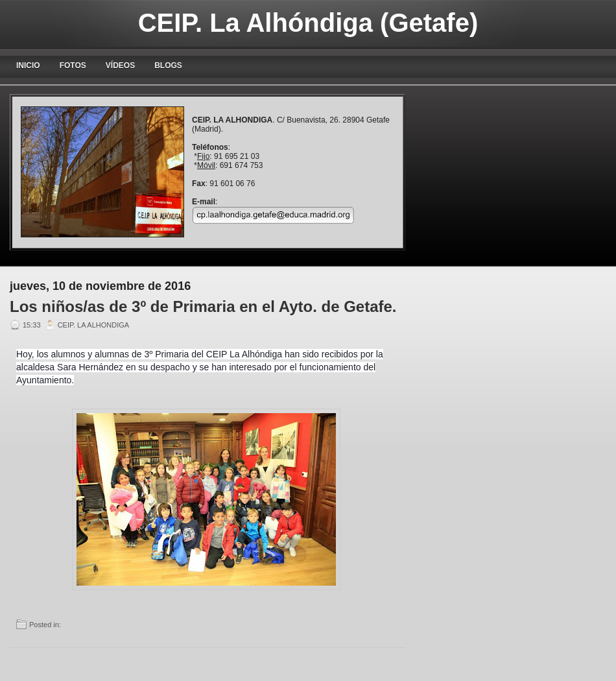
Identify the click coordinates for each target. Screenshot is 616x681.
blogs (168, 66)
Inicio (28, 66)
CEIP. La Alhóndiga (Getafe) (308, 23)
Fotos (73, 66)
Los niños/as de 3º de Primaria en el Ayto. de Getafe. (203, 307)
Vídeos (120, 66)
